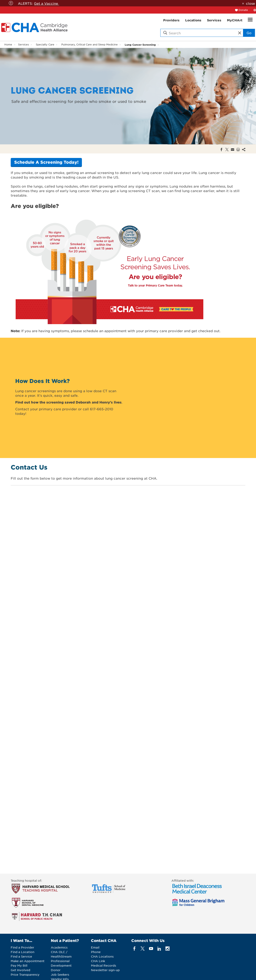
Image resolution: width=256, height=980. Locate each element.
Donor (56, 970)
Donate (243, 10)
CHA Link (98, 961)
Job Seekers (60, 974)
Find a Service (21, 956)
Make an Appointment (28, 961)
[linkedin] (159, 948)
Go (249, 33)
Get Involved (20, 970)
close (250, 3)
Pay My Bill (19, 965)
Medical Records (104, 965)
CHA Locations (102, 956)
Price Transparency (25, 974)
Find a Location (23, 952)
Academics (59, 947)
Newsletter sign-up (105, 970)
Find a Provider (22, 947)
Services (23, 44)
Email (95, 947)
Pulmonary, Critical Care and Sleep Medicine (90, 44)
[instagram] (168, 948)
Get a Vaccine (47, 3)
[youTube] (151, 948)
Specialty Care (45, 44)
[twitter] (143, 948)
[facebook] (134, 948)
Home (8, 44)
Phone (96, 952)
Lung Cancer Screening (140, 45)
